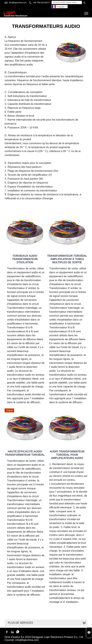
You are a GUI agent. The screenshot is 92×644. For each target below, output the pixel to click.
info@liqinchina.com (18, 3)
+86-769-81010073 (41, 3)
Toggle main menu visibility (87, 12)
